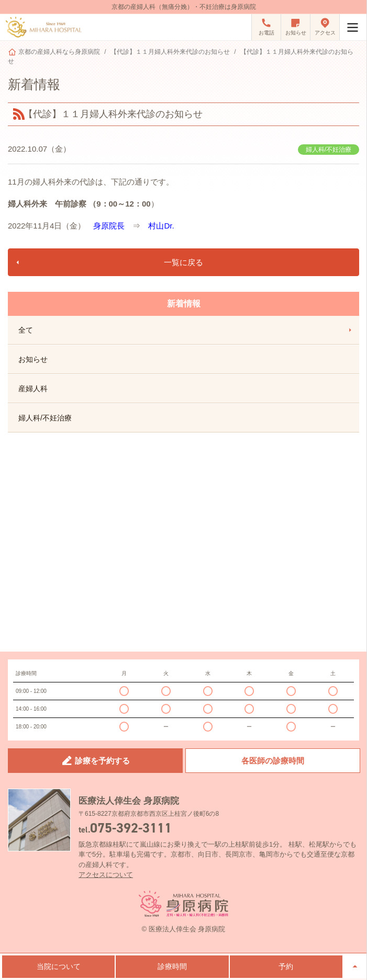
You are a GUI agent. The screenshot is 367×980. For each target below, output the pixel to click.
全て (186, 330)
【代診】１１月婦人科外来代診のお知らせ (170, 52)
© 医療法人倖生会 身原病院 (184, 929)
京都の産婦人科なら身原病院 (59, 52)
